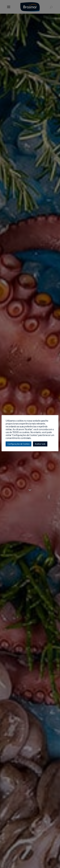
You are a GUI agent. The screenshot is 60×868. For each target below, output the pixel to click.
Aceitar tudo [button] (40, 444)
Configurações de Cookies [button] (18, 444)
